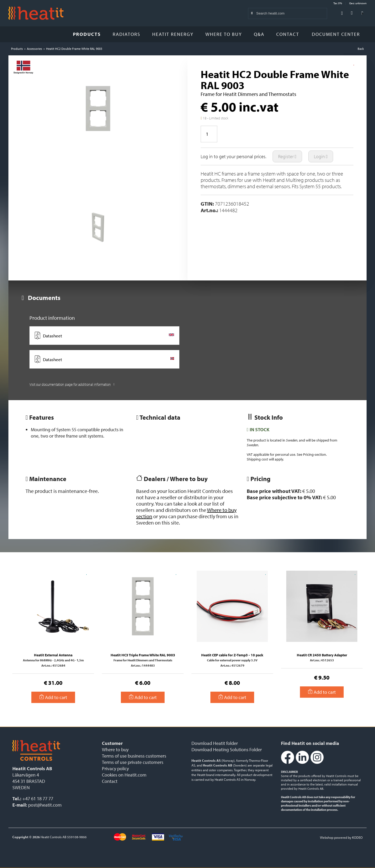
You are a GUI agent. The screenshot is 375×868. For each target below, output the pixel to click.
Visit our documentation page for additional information (72, 384)
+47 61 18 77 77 (38, 799)
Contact (288, 34)
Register (287, 156)
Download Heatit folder (215, 743)
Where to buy (224, 34)
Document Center (338, 34)
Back (361, 49)
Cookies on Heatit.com (124, 775)
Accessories (34, 49)
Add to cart (53, 697)
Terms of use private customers (133, 762)
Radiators (127, 34)
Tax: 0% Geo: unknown (350, 3)
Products (87, 34)
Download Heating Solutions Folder (227, 750)
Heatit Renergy (173, 34)
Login (321, 156)
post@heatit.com (45, 805)
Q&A (259, 34)
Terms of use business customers (134, 756)
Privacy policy (115, 768)
